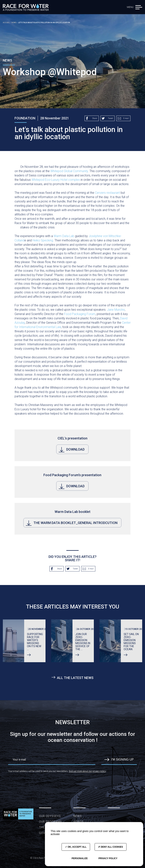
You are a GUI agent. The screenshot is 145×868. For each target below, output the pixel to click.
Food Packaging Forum (80, 314)
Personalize (80, 858)
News (78, 816)
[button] (139, 7)
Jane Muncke (116, 310)
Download (72, 450)
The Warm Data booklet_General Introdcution (72, 523)
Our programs (50, 822)
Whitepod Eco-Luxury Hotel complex (56, 180)
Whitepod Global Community (69, 171)
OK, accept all (76, 847)
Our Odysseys (50, 816)
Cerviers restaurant (107, 193)
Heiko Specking (43, 240)
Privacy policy (108, 858)
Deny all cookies (111, 847)
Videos (79, 822)
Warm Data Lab (64, 236)
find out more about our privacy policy (87, 771)
